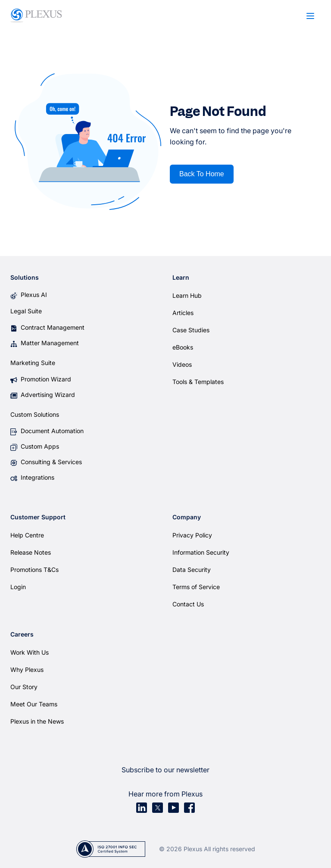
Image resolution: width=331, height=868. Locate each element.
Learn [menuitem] (181, 277)
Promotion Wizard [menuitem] (46, 379)
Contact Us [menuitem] (188, 604)
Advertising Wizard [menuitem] (48, 395)
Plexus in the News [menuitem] (37, 721)
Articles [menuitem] (183, 313)
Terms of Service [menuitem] (196, 587)
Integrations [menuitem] (37, 477)
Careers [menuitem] (22, 634)
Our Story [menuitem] (24, 687)
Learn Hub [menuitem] (187, 295)
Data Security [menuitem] (192, 570)
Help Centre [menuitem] (27, 535)
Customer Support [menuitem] (38, 517)
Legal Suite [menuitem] (26, 311)
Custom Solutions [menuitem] (35, 414)
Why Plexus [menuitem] (27, 670)
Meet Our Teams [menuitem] (34, 704)
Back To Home (202, 174)
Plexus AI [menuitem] (34, 295)
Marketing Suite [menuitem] (33, 363)
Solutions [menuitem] (25, 277)
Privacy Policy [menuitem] (192, 535)
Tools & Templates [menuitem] (198, 382)
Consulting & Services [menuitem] (51, 462)
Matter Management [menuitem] (50, 343)
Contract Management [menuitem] (53, 327)
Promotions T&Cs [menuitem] (34, 570)
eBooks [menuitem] (183, 347)
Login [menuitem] (18, 587)
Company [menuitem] (187, 517)
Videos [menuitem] (182, 364)
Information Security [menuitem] (201, 552)
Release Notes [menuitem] (31, 552)
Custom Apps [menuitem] (40, 446)
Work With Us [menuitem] (30, 652)
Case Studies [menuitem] (191, 330)
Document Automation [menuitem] (52, 431)
